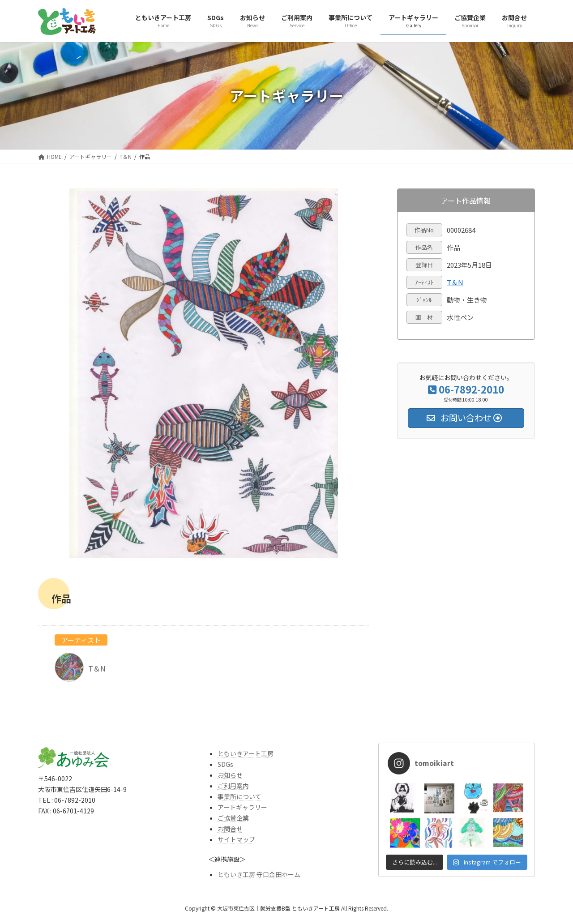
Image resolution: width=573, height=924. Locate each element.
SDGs (225, 764)
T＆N (455, 282)
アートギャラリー (242, 807)
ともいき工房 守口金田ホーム (259, 874)
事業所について (239, 796)
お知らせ (230, 775)
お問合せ (230, 829)
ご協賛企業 (233, 818)
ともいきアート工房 (246, 753)
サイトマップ (236, 839)
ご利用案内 (233, 786)
